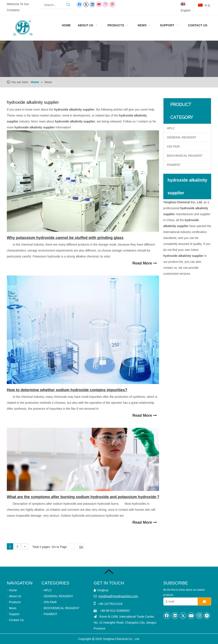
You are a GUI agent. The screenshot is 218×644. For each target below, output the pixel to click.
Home (13, 590)
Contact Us (16, 620)
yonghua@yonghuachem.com (118, 596)
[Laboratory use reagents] (109, 59)
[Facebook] (79, 4)
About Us (15, 596)
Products (15, 602)
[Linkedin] (92, 4)
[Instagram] (106, 4)
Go (81, 547)
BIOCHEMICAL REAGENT (185, 156)
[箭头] (109, 572)
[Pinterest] (112, 4)
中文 (207, 6)
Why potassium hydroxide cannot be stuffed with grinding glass (65, 238)
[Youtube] (99, 4)
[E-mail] (180, 601)
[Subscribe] (204, 601)
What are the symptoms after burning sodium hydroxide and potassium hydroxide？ (83, 497)
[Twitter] (86, 4)
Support (14, 614)
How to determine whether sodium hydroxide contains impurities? (67, 390)
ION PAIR (173, 146)
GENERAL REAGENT (182, 137)
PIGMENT (174, 165)
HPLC (171, 128)
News (13, 608)
